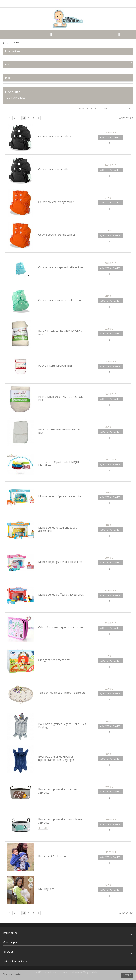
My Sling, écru (47, 889)
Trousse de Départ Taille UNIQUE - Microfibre (60, 464)
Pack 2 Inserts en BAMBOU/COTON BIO (60, 333)
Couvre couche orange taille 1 (57, 202)
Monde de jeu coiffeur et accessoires (61, 594)
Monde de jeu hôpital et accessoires (61, 496)
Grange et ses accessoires (54, 660)
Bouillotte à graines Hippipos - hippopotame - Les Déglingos (57, 758)
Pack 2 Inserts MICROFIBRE (55, 365)
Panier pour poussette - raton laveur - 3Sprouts (61, 821)
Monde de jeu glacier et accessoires (60, 562)
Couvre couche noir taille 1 (55, 169)
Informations (13, 51)
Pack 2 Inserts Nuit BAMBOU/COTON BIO (61, 431)
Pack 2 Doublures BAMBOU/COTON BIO (61, 398)
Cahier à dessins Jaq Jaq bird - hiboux (61, 627)
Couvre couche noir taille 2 (55, 136)
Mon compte (10, 942)
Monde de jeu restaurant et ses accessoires (58, 529)
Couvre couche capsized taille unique (61, 267)
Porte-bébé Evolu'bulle (52, 856)
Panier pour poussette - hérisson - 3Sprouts (59, 791)
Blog (8, 64)
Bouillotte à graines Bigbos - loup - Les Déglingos (62, 725)
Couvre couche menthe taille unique (60, 300)
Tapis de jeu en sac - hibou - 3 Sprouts (62, 693)
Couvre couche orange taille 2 (57, 235)
